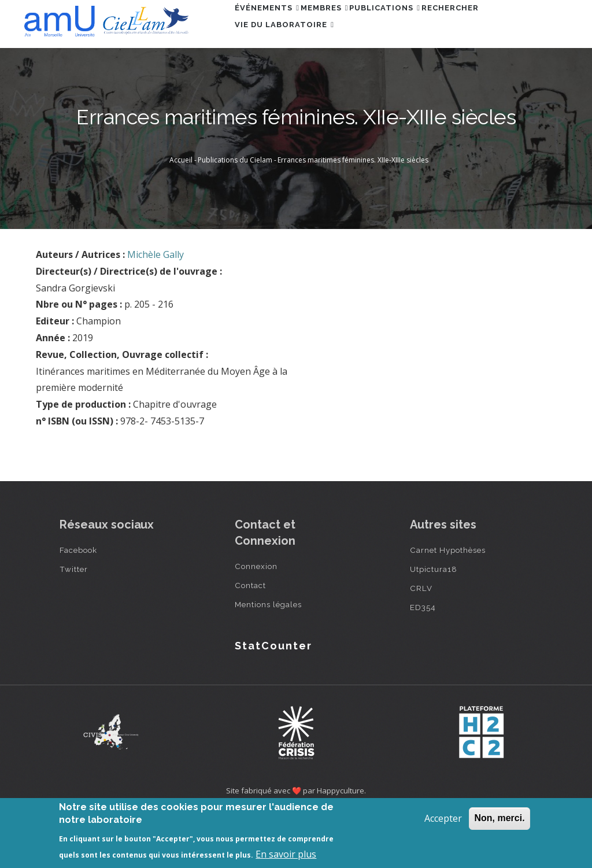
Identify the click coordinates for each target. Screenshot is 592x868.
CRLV (421, 641)
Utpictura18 (434, 622)
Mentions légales (268, 658)
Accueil (181, 213)
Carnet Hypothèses (448, 603)
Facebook (78, 603)
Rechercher (495, 25)
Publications (417, 25)
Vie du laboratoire (291, 75)
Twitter (74, 622)
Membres (344, 25)
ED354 (423, 660)
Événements (273, 25)
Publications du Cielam (235, 213)
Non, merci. (499, 818)
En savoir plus (286, 854)
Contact (250, 638)
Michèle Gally (156, 308)
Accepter (443, 818)
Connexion (256, 619)
